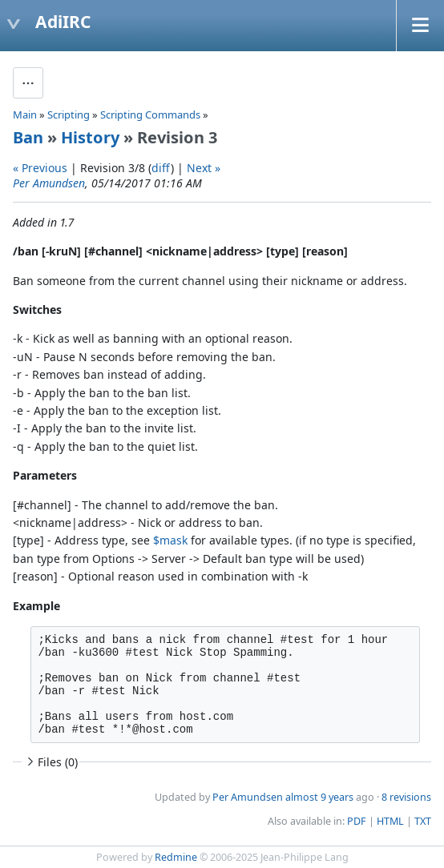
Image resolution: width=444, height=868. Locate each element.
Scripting (69, 115)
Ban (28, 137)
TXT (423, 821)
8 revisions (406, 797)
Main (25, 115)
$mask (170, 540)
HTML (390, 821)
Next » (204, 168)
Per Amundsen (49, 183)
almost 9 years (319, 797)
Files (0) (50, 762)
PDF (357, 821)
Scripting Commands (150, 115)
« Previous (40, 168)
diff (161, 168)
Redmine (176, 857)
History (90, 137)
